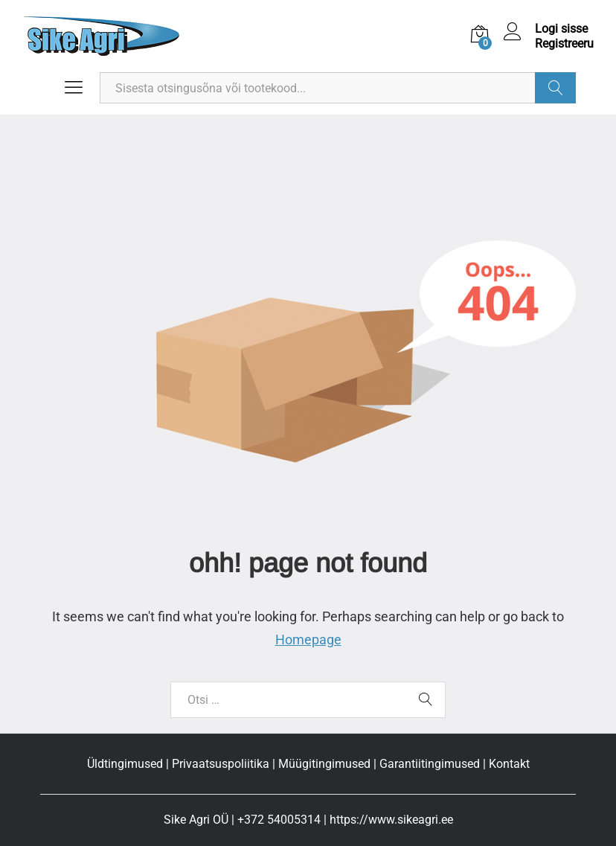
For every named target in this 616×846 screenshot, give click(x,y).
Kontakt (509, 764)
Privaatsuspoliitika (221, 764)
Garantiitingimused (430, 764)
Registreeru (564, 44)
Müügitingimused (324, 764)
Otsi (555, 88)
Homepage (308, 640)
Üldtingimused (125, 764)
